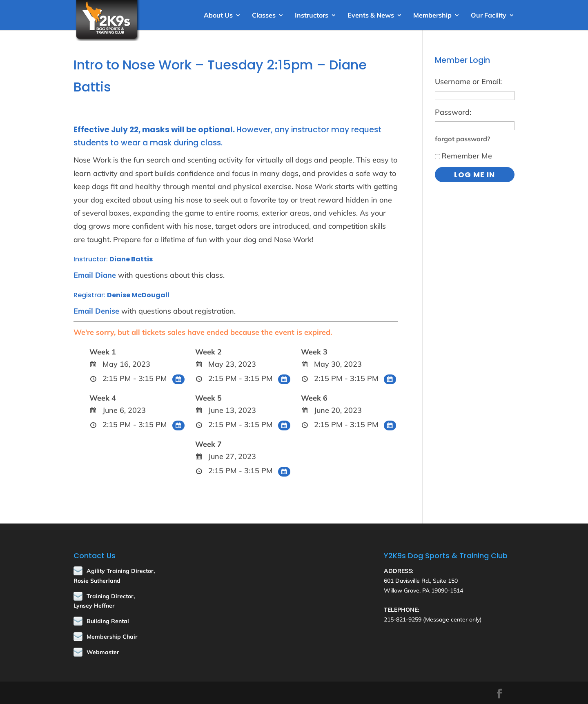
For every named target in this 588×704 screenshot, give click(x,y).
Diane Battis (131, 259)
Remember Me (463, 156)
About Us (218, 16)
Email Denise (96, 311)
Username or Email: (468, 81)
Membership (432, 16)
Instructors (312, 16)
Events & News (371, 16)
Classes (264, 16)
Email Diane (95, 275)
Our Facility (489, 16)
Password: (453, 112)
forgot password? (463, 139)
